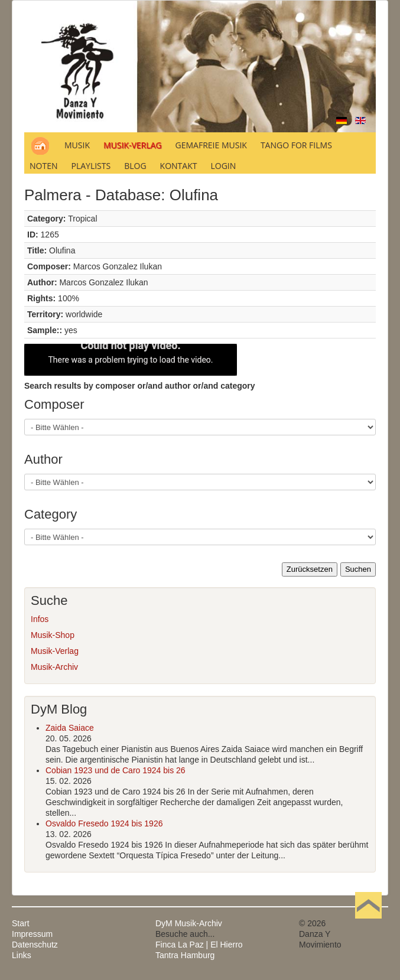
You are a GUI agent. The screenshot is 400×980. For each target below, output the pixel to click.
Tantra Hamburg (185, 955)
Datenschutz (35, 945)
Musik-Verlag (55, 651)
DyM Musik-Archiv (189, 923)
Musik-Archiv (54, 667)
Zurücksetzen (310, 569)
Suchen (358, 569)
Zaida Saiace (70, 728)
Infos (40, 619)
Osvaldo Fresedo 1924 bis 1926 (104, 823)
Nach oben (368, 923)
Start (21, 923)
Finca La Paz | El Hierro (199, 945)
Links (22, 955)
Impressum (32, 934)
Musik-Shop (53, 635)
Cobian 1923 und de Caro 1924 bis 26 (116, 770)
